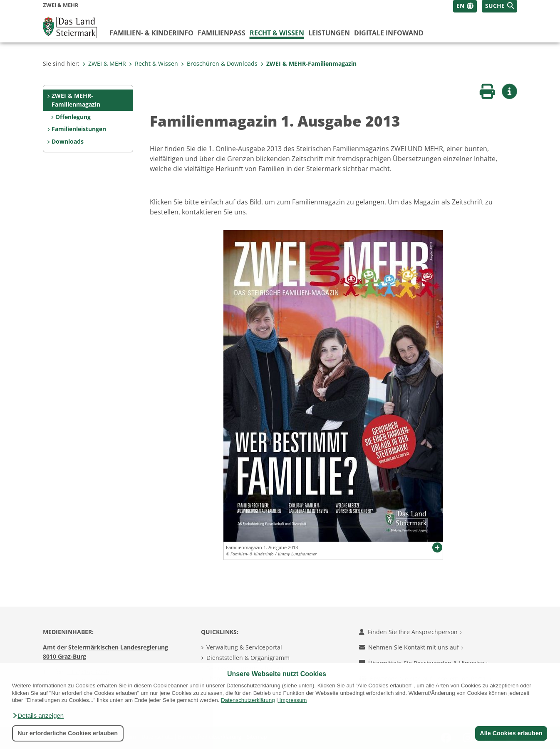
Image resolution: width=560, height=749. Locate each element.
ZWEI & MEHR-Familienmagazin (308, 63)
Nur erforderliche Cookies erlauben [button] (68, 733)
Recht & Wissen (277, 33)
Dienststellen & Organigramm (248, 658)
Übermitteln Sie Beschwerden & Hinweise (424, 663)
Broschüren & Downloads (219, 63)
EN (460, 6)
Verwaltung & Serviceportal (244, 647)
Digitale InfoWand (389, 33)
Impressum (293, 700)
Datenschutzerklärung (248, 700)
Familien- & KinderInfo (151, 33)
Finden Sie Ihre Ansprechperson (410, 632)
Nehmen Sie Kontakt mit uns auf (411, 647)
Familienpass (222, 33)
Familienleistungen (79, 129)
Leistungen (329, 33)
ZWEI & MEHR (104, 63)
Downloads (68, 141)
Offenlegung (73, 117)
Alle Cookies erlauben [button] (511, 733)
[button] (38, 716)
